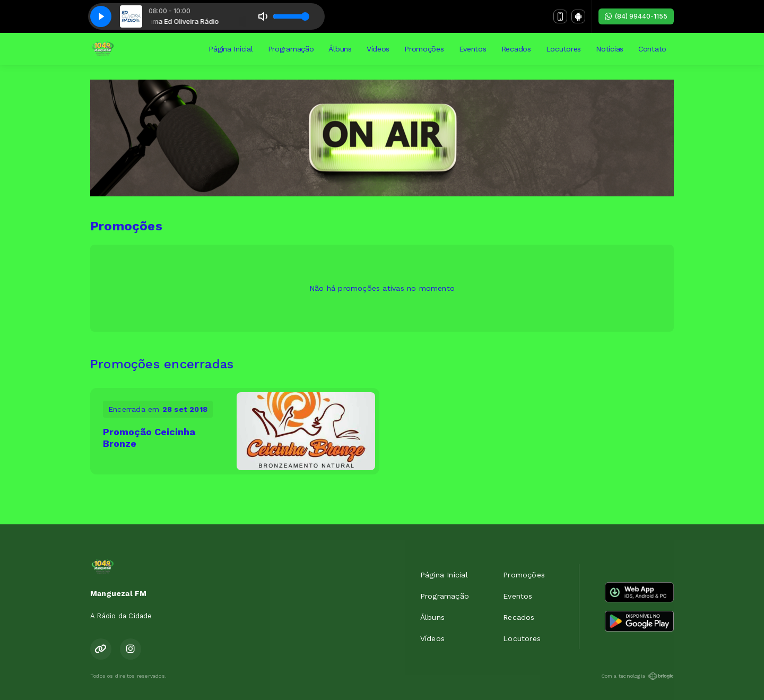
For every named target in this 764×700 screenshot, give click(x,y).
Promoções (424, 49)
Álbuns (340, 49)
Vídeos (378, 49)
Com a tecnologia (637, 676)
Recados (516, 49)
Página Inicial (231, 49)
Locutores (563, 49)
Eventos (473, 49)
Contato (652, 49)
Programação (291, 49)
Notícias (610, 49)
